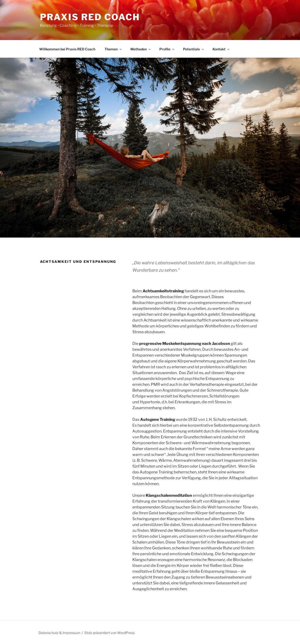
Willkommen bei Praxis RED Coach (67, 49)
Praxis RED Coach (90, 17)
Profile (167, 49)
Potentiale (194, 49)
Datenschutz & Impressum (59, 633)
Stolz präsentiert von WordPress (110, 633)
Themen (113, 49)
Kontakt (221, 49)
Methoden (141, 49)
